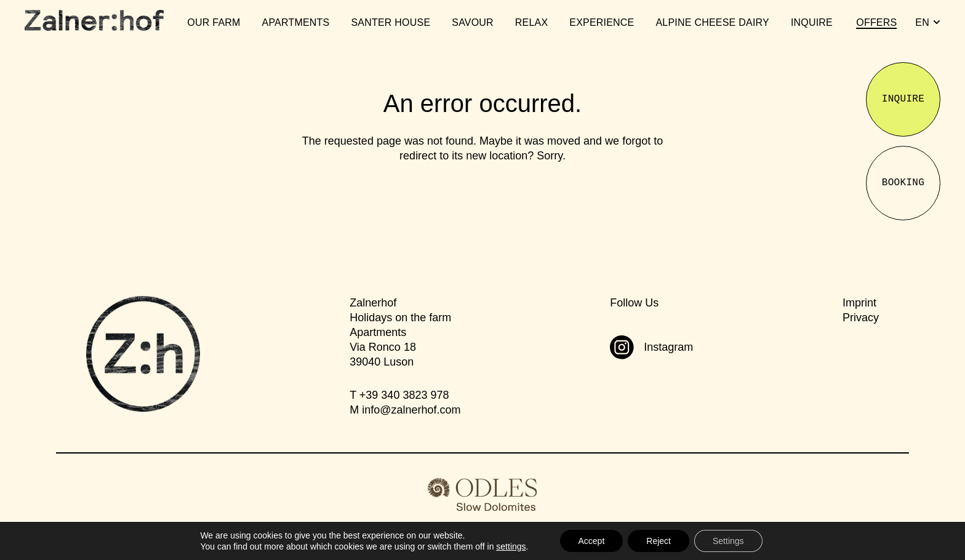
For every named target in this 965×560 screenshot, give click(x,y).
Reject (659, 541)
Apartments (296, 22)
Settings (728, 541)
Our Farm (214, 22)
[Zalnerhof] (94, 20)
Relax (531, 22)
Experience (602, 22)
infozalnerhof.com (411, 410)
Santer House (390, 22)
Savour (473, 22)
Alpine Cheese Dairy (712, 22)
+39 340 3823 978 (404, 395)
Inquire (812, 22)
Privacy (861, 318)
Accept (592, 541)
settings (511, 546)
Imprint (859, 303)
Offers (876, 22)
